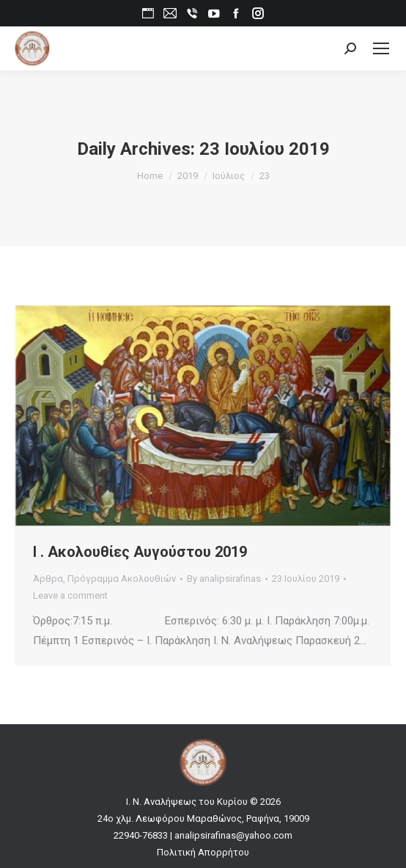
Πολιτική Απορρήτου (203, 852)
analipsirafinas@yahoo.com (233, 835)
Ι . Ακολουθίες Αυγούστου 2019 (140, 552)
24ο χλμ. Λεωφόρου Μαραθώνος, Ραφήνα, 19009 (203, 818)
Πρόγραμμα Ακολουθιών (122, 579)
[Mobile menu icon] (381, 48)
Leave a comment (70, 595)
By (224, 579)
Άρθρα (48, 579)
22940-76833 (141, 835)
